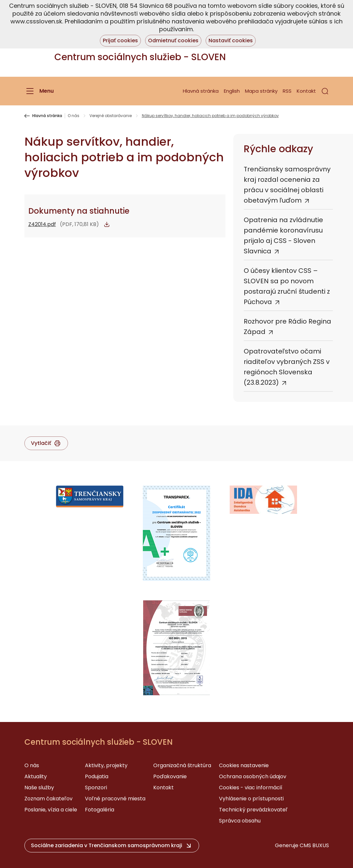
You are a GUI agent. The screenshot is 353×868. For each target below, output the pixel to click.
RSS (287, 91)
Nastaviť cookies (231, 40)
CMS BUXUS (314, 845)
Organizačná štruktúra (182, 765)
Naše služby (39, 788)
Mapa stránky (261, 91)
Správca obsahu (240, 821)
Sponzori (96, 788)
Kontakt (306, 91)
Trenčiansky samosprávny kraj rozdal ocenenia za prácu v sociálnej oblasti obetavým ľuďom (287, 185)
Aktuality (36, 776)
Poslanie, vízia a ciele (51, 810)
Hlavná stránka (201, 91)
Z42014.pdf (42, 224)
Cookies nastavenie (244, 765)
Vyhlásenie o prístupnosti (251, 799)
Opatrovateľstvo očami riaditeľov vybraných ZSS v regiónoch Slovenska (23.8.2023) (287, 367)
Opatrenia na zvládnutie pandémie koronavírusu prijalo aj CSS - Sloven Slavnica (283, 235)
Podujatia (97, 776)
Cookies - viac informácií (251, 788)
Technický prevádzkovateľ (253, 810)
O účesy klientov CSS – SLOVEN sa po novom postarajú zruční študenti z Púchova (287, 286)
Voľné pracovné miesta (115, 799)
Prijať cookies (120, 40)
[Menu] (39, 91)
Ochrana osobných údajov (253, 776)
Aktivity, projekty (106, 765)
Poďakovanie (170, 776)
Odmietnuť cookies (173, 40)
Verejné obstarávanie (111, 116)
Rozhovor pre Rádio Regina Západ (287, 327)
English (232, 91)
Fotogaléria (100, 810)
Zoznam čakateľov (48, 799)
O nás (74, 116)
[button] (325, 91)
